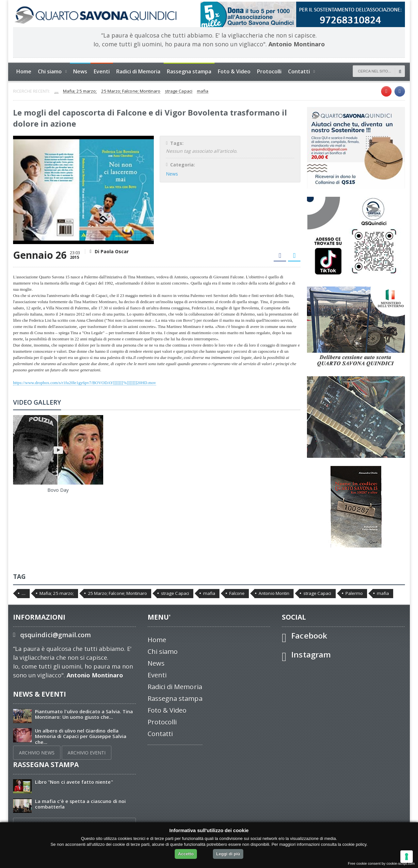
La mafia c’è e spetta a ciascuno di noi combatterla (80, 804)
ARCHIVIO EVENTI (86, 753)
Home (24, 71)
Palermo (353, 593)
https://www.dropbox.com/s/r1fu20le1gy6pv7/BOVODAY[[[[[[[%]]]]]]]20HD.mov (84, 383)
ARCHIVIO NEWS (37, 753)
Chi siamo (163, 651)
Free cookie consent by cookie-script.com (382, 863)
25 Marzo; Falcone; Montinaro (130, 91)
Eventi (102, 71)
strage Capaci (178, 91)
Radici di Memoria (138, 71)
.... (56, 91)
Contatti (160, 734)
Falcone (236, 593)
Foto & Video (234, 71)
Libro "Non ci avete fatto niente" (74, 782)
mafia (202, 91)
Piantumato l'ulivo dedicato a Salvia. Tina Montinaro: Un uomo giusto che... (84, 714)
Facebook (309, 635)
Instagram (311, 654)
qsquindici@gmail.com (55, 635)
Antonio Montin (273, 593)
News (80, 71)
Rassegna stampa (189, 71)
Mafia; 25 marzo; (80, 91)
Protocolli (269, 71)
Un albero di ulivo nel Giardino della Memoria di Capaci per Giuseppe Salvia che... (80, 736)
